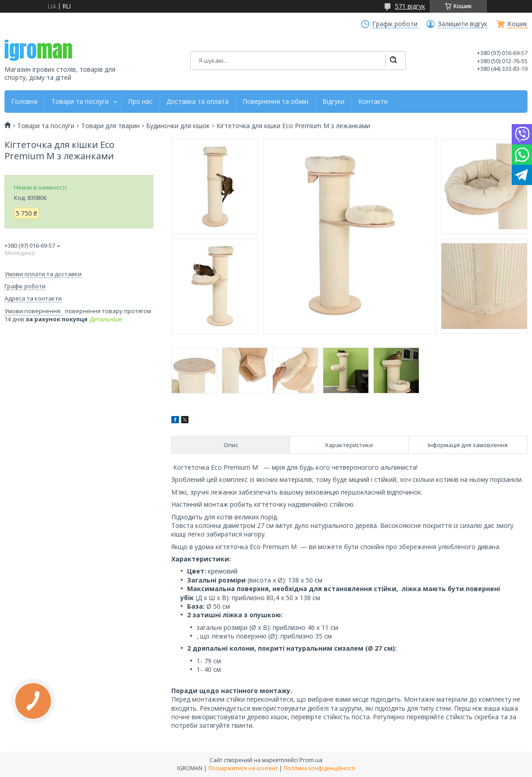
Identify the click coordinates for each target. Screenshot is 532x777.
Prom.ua (311, 760)
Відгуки (333, 102)
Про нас (140, 102)
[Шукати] (393, 60)
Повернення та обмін (275, 102)
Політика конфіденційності (319, 768)
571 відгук (410, 6)
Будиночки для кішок (178, 126)
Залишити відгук (463, 24)
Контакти (373, 102)
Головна (24, 102)
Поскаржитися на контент (243, 768)
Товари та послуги (80, 102)
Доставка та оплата (197, 102)
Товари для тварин (110, 126)
